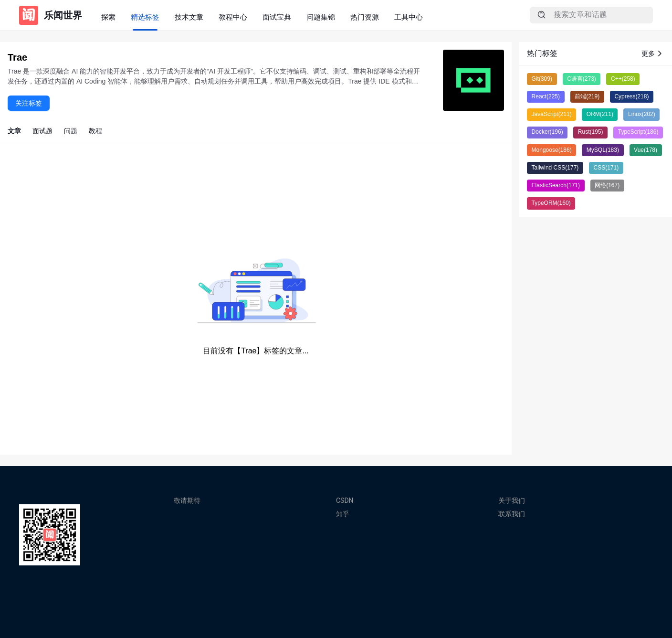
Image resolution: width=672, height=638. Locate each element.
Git (542, 79)
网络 (607, 185)
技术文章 (189, 17)
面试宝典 (277, 17)
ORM (600, 114)
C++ (623, 79)
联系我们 (512, 514)
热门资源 (365, 17)
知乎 (343, 514)
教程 (95, 131)
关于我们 (512, 500)
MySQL (603, 150)
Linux (642, 114)
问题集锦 (321, 17)
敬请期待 (187, 500)
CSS (606, 168)
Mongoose (552, 150)
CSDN (345, 500)
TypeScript (638, 132)
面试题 (42, 131)
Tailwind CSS (555, 168)
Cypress (631, 96)
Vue (646, 150)
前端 (587, 96)
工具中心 (409, 17)
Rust (591, 132)
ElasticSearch (556, 185)
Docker (547, 132)
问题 (71, 131)
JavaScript (552, 114)
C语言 (582, 79)
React (546, 96)
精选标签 (145, 17)
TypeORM (551, 203)
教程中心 (233, 17)
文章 (14, 131)
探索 (108, 17)
